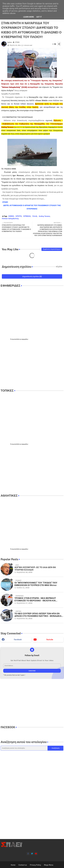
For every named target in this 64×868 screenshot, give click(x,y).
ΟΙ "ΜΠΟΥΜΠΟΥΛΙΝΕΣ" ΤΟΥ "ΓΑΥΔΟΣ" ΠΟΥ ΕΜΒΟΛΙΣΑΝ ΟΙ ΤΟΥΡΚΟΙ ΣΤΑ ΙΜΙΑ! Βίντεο (36, 584)
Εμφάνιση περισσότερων (52, 249)
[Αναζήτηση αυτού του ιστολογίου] (24, 748)
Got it (39, 17)
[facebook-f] (28, 854)
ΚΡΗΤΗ (19, 216)
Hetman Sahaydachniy (10, 219)
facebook (18, 640)
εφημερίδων (25, 339)
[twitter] (32, 854)
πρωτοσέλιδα (16, 339)
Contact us (23, 865)
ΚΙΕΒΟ (11, 216)
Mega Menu (49, 865)
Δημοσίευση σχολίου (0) (32, 276)
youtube (50, 640)
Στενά (35, 216)
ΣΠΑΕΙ (5, 202)
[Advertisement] (32, 365)
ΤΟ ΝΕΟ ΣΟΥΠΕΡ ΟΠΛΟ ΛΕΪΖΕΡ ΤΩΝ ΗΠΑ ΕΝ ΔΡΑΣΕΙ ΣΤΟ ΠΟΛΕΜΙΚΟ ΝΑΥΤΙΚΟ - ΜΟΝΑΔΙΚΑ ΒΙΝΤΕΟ (38, 615)
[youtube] (36, 854)
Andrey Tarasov (44, 216)
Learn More (29, 17)
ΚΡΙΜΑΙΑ (27, 216)
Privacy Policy (35, 865)
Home (13, 865)
